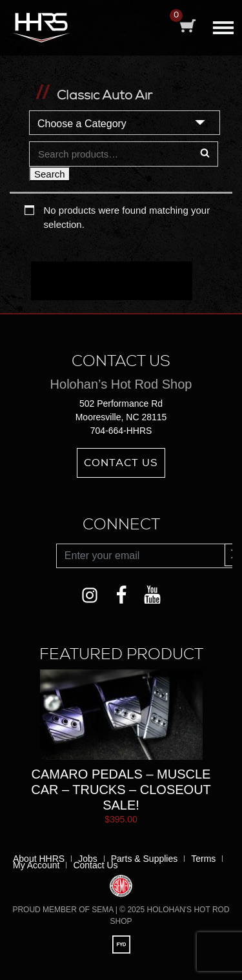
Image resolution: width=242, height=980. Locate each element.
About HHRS (39, 859)
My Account (36, 865)
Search (50, 174)
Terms (203, 859)
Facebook (121, 592)
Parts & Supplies (145, 859)
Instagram (89, 592)
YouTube (153, 592)
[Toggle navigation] (223, 25)
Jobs (88, 859)
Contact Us (121, 463)
